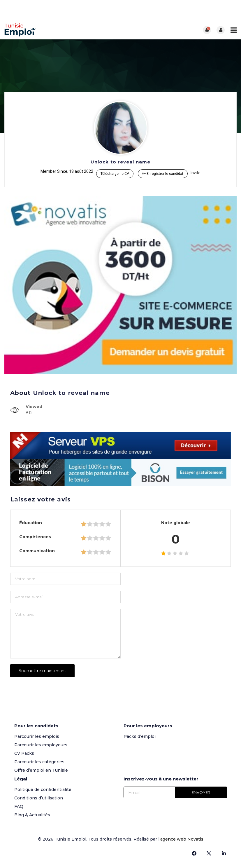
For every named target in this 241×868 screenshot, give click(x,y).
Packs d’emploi (140, 736)
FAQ (19, 806)
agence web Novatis (182, 839)
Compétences (35, 537)
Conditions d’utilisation (39, 798)
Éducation (31, 523)
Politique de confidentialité (43, 789)
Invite (196, 173)
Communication (37, 551)
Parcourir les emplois (37, 736)
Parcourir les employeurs (41, 745)
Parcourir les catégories (39, 762)
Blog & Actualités (32, 815)
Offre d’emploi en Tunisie (41, 770)
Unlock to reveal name (120, 162)
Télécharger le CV (115, 174)
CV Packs (24, 753)
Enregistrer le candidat (163, 174)
